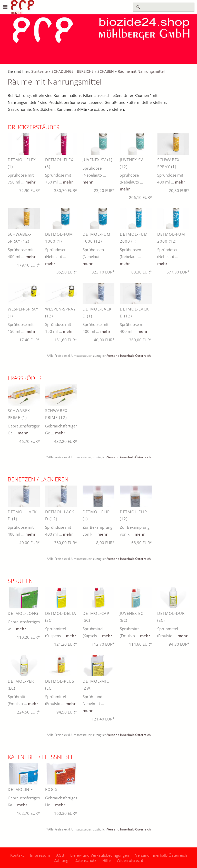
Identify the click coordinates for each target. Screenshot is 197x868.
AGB (60, 855)
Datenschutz (85, 860)
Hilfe (106, 860)
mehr (30, 182)
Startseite (40, 71)
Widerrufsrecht (130, 860)
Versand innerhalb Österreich (129, 356)
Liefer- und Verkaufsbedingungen (100, 855)
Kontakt (17, 855)
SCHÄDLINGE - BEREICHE (73, 71)
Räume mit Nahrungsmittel (141, 71)
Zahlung (61, 860)
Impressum (40, 855)
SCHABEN (106, 71)
